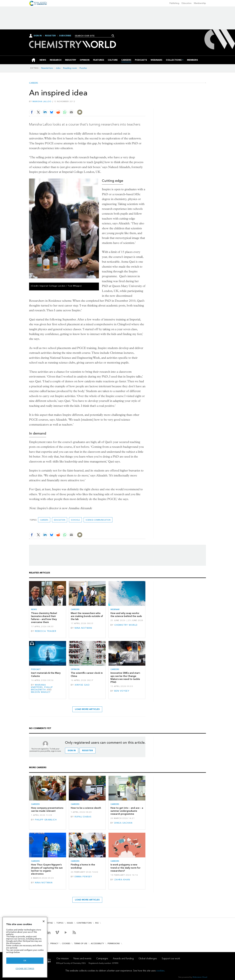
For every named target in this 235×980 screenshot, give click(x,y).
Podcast (36, 669)
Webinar (115, 609)
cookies (160, 971)
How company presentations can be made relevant (47, 809)
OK (25, 961)
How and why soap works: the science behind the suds (126, 615)
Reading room (70, 68)
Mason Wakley (41, 692)
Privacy (54, 943)
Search (113, 36)
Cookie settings (25, 969)
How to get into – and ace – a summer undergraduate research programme (127, 811)
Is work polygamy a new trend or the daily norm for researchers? (125, 868)
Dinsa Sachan (123, 823)
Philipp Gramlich (46, 820)
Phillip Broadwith (42, 688)
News (34, 609)
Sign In (38, 36)
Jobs (58, 68)
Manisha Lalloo (42, 101)
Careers (34, 83)
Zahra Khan (122, 880)
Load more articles (87, 709)
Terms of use (81, 943)
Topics (60, 923)
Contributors (84, 923)
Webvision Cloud (200, 977)
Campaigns (102, 958)
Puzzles (83, 68)
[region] (25, 947)
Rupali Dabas (83, 817)
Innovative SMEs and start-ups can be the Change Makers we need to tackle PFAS (126, 677)
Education (187, 3)
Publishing (174, 3)
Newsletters (47, 68)
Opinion (75, 669)
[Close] (44, 921)
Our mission (62, 958)
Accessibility (97, 943)
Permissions (114, 943)
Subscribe (65, 36)
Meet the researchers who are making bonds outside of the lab (87, 616)
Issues (70, 923)
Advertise (48, 923)
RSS (97, 923)
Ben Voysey (122, 691)
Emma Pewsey (83, 877)
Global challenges (148, 958)
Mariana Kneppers (38, 686)
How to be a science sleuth (86, 808)
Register (50, 36)
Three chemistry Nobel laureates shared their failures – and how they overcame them (44, 618)
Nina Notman (83, 628)
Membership (200, 3)
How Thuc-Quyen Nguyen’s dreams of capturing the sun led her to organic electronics (47, 869)
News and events (82, 958)
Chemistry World (126, 625)
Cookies (66, 943)
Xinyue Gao (82, 685)
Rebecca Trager (46, 631)
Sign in (72, 751)
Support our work (171, 958)
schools (75, 520)
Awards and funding (123, 958)
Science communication (98, 520)
